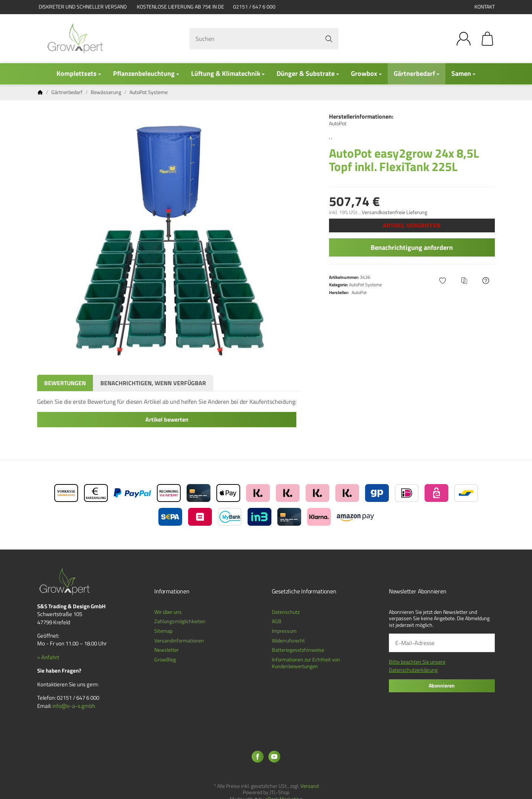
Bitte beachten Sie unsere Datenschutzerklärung (417, 666)
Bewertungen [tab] (65, 383)
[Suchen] (264, 39)
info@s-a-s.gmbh (74, 706)
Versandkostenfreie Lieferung (394, 212)
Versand (309, 786)
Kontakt (485, 7)
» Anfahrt (48, 657)
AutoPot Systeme (365, 285)
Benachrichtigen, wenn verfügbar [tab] (153, 383)
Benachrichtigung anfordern (412, 247)
